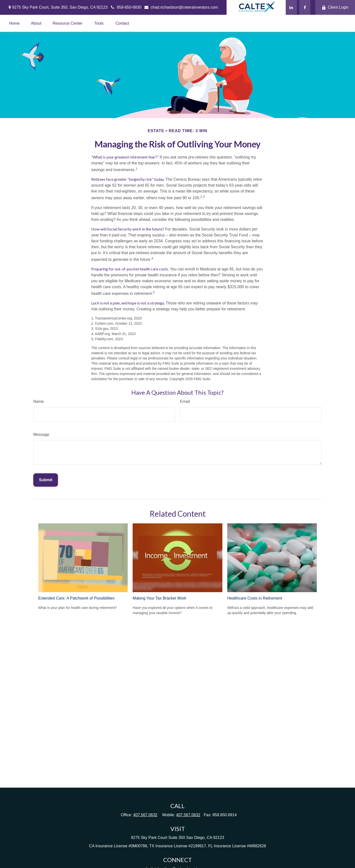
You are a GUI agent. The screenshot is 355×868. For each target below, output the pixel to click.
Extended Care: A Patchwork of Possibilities (76, 598)
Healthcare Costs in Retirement (255, 598)
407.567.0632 (145, 815)
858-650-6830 (126, 7)
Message (41, 434)
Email (185, 401)
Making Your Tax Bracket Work (159, 598)
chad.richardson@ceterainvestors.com (181, 7)
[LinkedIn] (291, 7)
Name (39, 401)
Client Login (335, 7)
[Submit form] (46, 480)
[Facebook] (305, 7)
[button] (14, 23)
